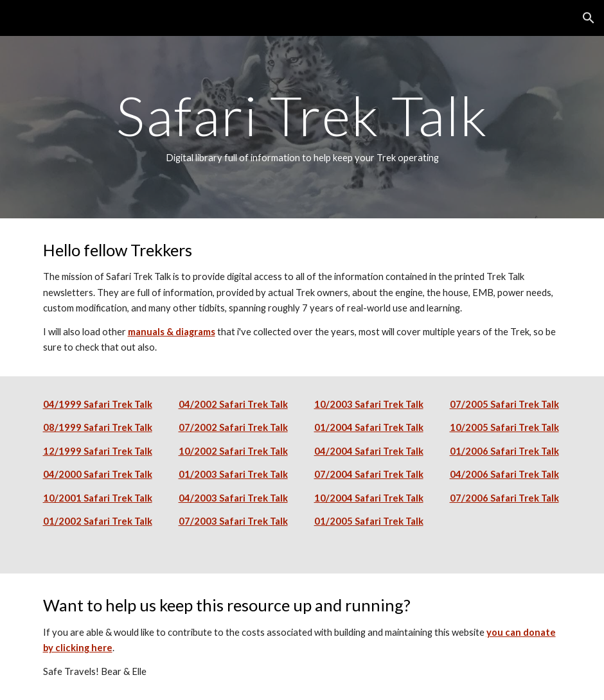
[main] (302, 127)
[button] (589, 18)
